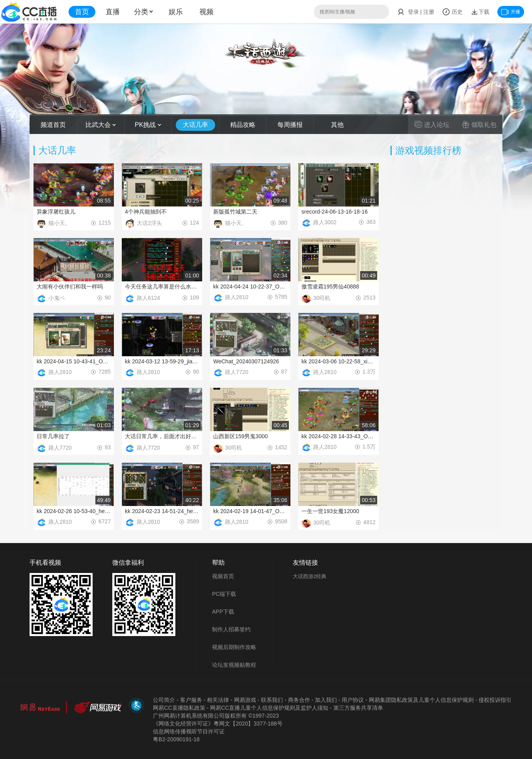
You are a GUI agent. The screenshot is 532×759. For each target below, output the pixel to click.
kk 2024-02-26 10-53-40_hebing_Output (74, 511)
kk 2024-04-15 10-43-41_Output (74, 361)
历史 (452, 12)
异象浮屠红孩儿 (56, 212)
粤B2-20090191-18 (176, 739)
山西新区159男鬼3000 (241, 436)
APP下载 (223, 612)
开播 (511, 12)
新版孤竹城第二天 (235, 212)
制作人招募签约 (231, 629)
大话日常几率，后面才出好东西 (162, 436)
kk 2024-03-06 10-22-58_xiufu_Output (339, 361)
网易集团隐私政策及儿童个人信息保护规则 (421, 700)
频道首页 (53, 125)
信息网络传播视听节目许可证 (189, 731)
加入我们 (326, 700)
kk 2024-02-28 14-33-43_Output (339, 436)
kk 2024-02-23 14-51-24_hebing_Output (162, 511)
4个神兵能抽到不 (146, 212)
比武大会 (101, 125)
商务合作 (299, 700)
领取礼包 (479, 125)
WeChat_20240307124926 (246, 361)
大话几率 (195, 125)
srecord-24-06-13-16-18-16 (335, 212)
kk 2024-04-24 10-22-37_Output (250, 286)
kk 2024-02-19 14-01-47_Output (250, 511)
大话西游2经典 (310, 576)
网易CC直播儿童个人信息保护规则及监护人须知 (269, 708)
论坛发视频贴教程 (234, 665)
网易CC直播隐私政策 (179, 708)
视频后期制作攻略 (234, 647)
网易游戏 (245, 700)
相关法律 (218, 700)
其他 (337, 125)
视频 (206, 12)
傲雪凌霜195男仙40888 (330, 286)
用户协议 (353, 700)
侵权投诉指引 (495, 700)
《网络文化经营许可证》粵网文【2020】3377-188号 (218, 724)
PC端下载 (224, 594)
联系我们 (272, 700)
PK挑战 (148, 125)
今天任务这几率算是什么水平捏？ (162, 286)
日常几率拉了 (53, 436)
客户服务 (191, 700)
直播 (113, 12)
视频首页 (223, 576)
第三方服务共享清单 (358, 708)
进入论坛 (432, 125)
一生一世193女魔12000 (330, 511)
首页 (82, 12)
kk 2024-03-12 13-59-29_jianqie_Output (162, 361)
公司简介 (164, 700)
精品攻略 (243, 125)
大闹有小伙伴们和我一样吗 (70, 286)
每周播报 (290, 125)
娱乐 (176, 12)
